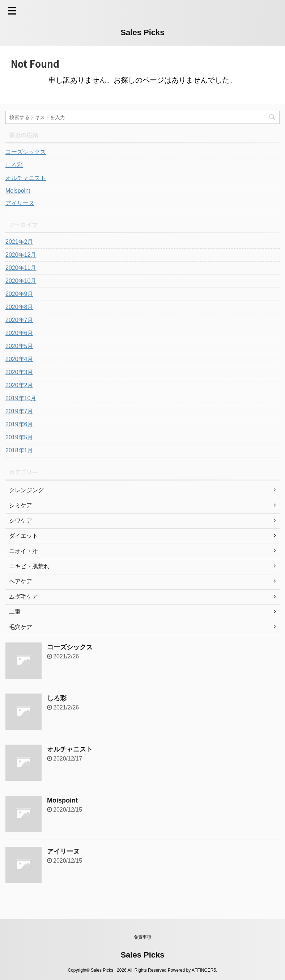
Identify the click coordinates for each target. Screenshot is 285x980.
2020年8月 (19, 307)
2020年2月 (19, 385)
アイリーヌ (20, 203)
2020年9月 (19, 294)
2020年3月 (19, 372)
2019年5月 (19, 437)
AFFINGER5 (204, 970)
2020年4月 (19, 359)
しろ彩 (14, 165)
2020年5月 (19, 346)
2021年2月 (19, 242)
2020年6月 (19, 333)
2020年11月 (21, 268)
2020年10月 (21, 281)
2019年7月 (19, 411)
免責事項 (142, 937)
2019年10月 (21, 398)
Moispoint (18, 191)
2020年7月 (19, 320)
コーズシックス (26, 152)
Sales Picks (142, 32)
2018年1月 (19, 450)
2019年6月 (19, 424)
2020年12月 (21, 255)
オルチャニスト (26, 178)
